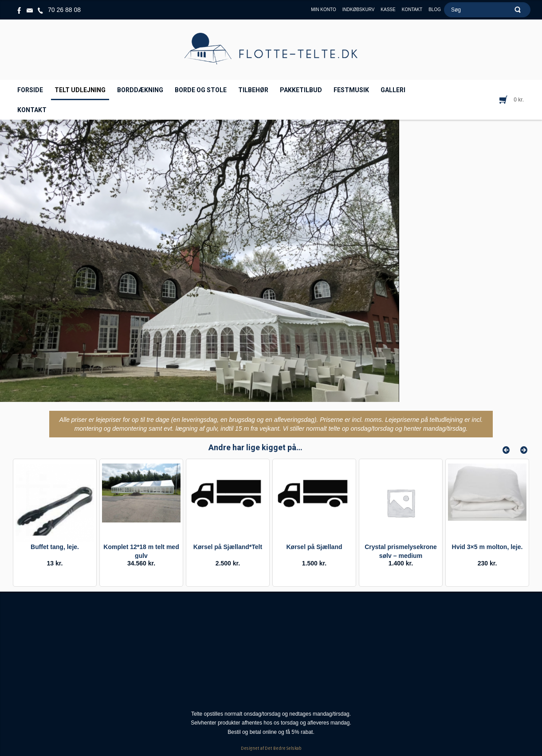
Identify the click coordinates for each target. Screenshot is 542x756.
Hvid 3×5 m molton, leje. (487, 547)
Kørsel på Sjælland (314, 547)
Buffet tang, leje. (55, 547)
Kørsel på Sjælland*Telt (228, 547)
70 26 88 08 (64, 10)
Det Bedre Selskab (283, 748)
